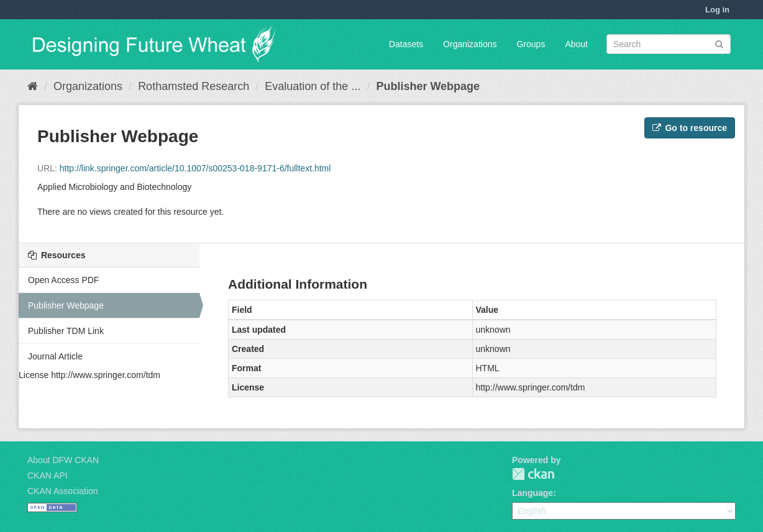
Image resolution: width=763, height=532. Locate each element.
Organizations (470, 44)
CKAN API (48, 476)
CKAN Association (63, 491)
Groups (531, 44)
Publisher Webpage (428, 86)
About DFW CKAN (63, 460)
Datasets (406, 44)
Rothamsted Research (194, 86)
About (576, 44)
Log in (717, 10)
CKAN (533, 474)
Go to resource (690, 128)
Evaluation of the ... (313, 86)
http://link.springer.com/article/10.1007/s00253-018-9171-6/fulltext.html (195, 168)
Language (532, 493)
